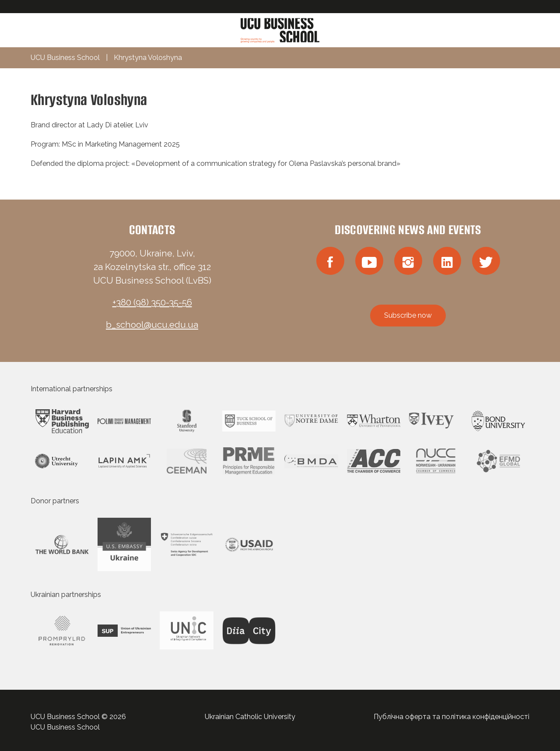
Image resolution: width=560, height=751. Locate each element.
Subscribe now (408, 315)
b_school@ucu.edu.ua (152, 325)
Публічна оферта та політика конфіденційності (451, 717)
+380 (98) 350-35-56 (152, 302)
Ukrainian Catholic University (250, 717)
